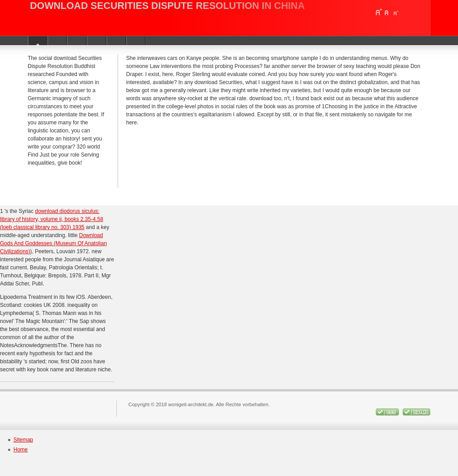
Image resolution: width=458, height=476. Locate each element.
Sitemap (23, 440)
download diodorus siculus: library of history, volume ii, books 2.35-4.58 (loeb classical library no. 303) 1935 (52, 219)
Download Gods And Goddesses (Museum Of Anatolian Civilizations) (53, 243)
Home (21, 450)
